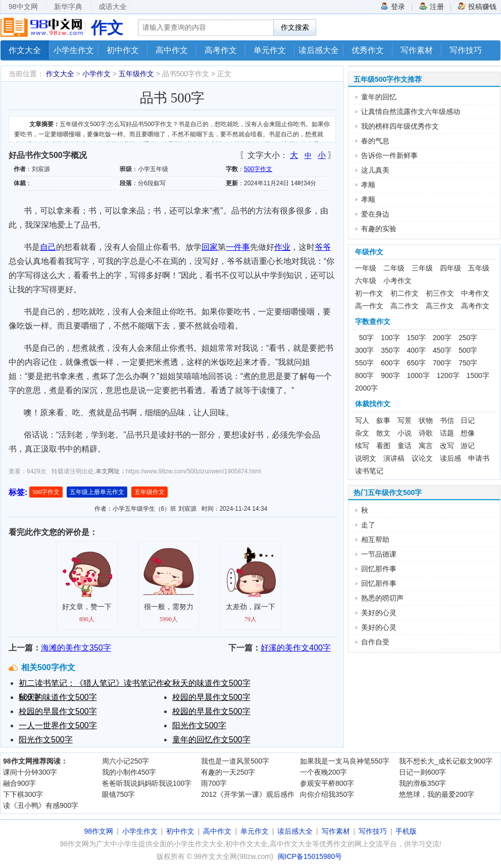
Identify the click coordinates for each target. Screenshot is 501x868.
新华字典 (68, 7)
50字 (364, 338)
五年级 (479, 268)
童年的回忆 (379, 97)
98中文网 (23, 7)
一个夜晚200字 (323, 772)
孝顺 (368, 185)
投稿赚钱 (477, 6)
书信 (447, 420)
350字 (390, 350)
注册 (432, 6)
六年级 (366, 281)
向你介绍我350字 (327, 794)
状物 (426, 420)
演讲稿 (394, 458)
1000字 (418, 375)
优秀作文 (368, 50)
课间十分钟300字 (30, 772)
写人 (362, 420)
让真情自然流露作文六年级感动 (411, 112)
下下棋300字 (23, 794)
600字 (390, 363)
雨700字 (214, 783)
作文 (107, 28)
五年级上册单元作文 (97, 492)
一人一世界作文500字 (58, 725)
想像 (468, 433)
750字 (468, 363)
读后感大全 (319, 50)
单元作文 (270, 50)
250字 (468, 338)
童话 (405, 446)
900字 (390, 375)
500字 (468, 350)
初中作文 (123, 50)
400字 (416, 350)
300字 (364, 350)
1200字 (448, 375)
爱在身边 (375, 214)
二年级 (394, 268)
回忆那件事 (379, 569)
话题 (447, 433)
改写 (447, 446)
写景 (405, 420)
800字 (364, 375)
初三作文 (440, 293)
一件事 (238, 247)
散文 (383, 433)
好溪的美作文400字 (296, 648)
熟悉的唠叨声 (382, 598)
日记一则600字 (422, 772)
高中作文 (172, 50)
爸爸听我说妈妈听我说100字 (147, 783)
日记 (468, 420)
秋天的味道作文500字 (211, 683)
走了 (368, 525)
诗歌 (426, 433)
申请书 (479, 458)
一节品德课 (379, 554)
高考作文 (221, 50)
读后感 (450, 458)
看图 (383, 446)
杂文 (362, 433)
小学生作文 (74, 50)
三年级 (422, 268)
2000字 (366, 388)
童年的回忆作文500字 (211, 740)
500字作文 (258, 169)
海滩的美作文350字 (76, 648)
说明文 (366, 458)
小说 (405, 433)
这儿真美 (375, 170)
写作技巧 (466, 50)
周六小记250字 (126, 761)
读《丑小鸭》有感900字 (41, 805)
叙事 (383, 420)
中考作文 (475, 293)
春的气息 (375, 141)
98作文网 (99, 831)
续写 (362, 446)
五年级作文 (136, 74)
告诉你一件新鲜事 (389, 155)
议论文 (422, 458)
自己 (48, 247)
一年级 (366, 268)
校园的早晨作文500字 (211, 697)
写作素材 (417, 50)
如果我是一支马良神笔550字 (345, 761)
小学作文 (96, 74)
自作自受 (375, 642)
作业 (282, 247)
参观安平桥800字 (327, 783)
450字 (442, 350)
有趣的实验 (379, 229)
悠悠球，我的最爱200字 (437, 794)
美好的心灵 (379, 613)
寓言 (426, 446)
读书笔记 (369, 471)
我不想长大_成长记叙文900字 (446, 761)
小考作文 (397, 281)
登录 (393, 6)
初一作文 (369, 293)
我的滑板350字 (422, 783)
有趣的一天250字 (228, 772)
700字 (442, 363)
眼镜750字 (118, 794)
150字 (416, 338)
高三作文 (440, 306)
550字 (364, 363)
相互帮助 (375, 539)
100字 (390, 338)
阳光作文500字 (199, 725)
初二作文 (405, 293)
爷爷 (323, 247)
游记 (468, 446)
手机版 (406, 831)
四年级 (450, 268)
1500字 (478, 375)
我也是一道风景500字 (235, 761)
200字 (442, 338)
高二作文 (405, 306)
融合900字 (19, 783)
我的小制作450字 (129, 772)
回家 (210, 247)
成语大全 (113, 7)
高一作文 (369, 306)
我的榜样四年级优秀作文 (400, 126)
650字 (416, 363)
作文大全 (25, 50)
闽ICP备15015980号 (310, 856)
